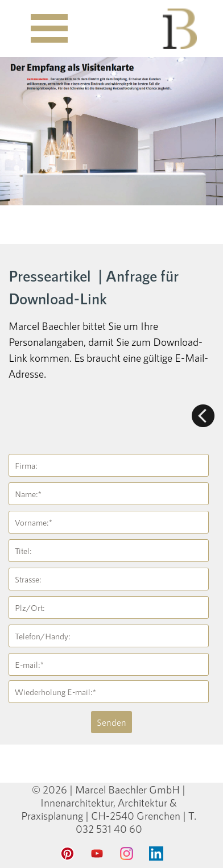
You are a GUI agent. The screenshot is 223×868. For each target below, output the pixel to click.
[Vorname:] (109, 522)
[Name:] (109, 494)
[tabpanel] (111, 323)
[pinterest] (67, 854)
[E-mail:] (109, 664)
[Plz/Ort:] (109, 607)
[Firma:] (109, 465)
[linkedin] (156, 854)
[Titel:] (109, 551)
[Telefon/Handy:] (109, 636)
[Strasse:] (109, 579)
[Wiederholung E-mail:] (109, 692)
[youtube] (97, 854)
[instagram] (126, 854)
